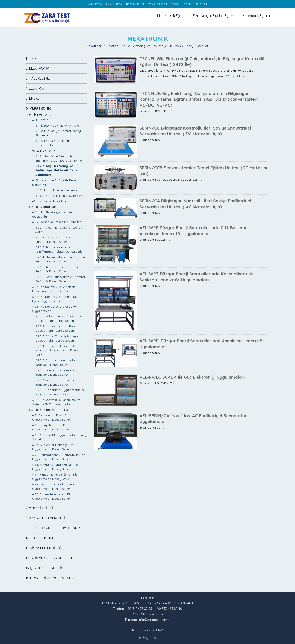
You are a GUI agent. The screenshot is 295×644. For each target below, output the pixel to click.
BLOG (175, 4)
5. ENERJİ (33, 98)
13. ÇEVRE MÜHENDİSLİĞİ (45, 568)
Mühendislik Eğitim (171, 16)
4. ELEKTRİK (35, 88)
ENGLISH (201, 4)
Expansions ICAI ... (152, 140)
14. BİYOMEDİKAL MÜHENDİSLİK (50, 578)
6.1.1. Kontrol (41, 120)
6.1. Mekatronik (40, 114)
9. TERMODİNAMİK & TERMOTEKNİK (53, 528)
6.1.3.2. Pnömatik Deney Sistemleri (59, 196)
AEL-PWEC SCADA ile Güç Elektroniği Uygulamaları (192, 377)
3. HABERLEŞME (38, 78)
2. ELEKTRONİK (37, 68)
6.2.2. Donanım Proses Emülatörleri (57, 222)
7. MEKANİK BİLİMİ (39, 508)
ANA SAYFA (95, 4)
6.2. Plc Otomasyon (43, 207)
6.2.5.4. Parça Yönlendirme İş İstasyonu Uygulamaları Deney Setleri (57, 350)
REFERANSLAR (135, 4)
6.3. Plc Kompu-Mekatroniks (48, 410)
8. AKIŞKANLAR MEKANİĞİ (45, 518)
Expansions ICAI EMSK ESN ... (159, 111)
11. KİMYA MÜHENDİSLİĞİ (44, 548)
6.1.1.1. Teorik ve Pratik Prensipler (58, 125)
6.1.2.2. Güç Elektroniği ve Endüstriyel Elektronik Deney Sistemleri (57, 170)
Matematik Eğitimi (256, 16)
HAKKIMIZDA (114, 4)
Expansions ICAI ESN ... (155, 240)
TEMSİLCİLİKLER (158, 4)
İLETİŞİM (187, 4)
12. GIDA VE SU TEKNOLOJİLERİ (50, 558)
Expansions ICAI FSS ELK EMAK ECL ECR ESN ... (171, 180)
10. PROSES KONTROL (43, 538)
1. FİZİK (31, 58)
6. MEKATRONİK (38, 108)
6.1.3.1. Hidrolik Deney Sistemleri (57, 190)
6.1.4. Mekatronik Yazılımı (49, 201)
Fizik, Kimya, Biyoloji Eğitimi (214, 16)
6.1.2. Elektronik (44, 151)
